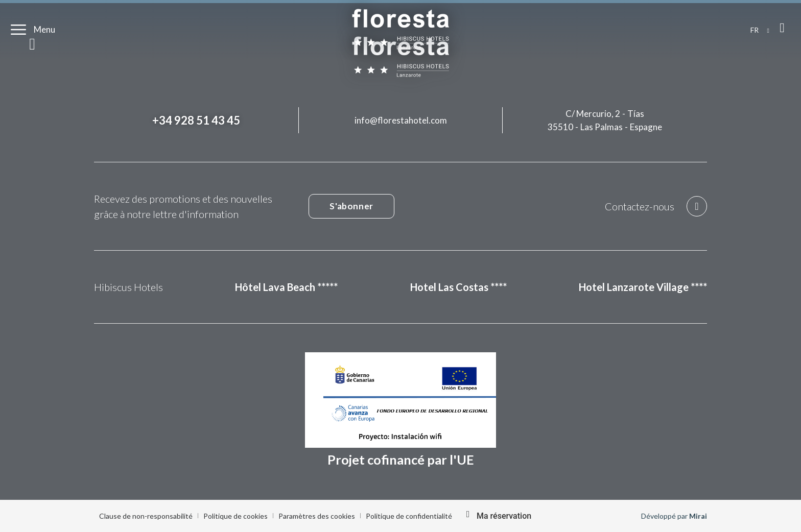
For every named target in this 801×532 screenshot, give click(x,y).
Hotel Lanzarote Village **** (643, 287)
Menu (44, 29)
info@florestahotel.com (401, 120)
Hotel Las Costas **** (458, 287)
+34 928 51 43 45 (196, 120)
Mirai (698, 516)
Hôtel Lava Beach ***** (286, 287)
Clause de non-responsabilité (146, 516)
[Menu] (18, 30)
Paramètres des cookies (317, 516)
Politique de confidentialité (409, 516)
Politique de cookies (235, 516)
